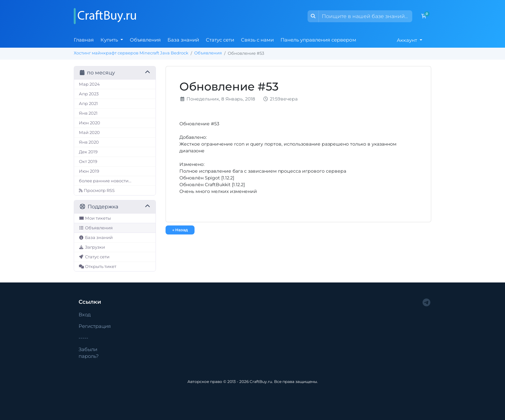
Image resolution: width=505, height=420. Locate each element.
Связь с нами (257, 40)
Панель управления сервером (318, 40)
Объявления (145, 40)
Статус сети (220, 40)
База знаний (183, 40)
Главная (84, 40)
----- (83, 338)
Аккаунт (408, 40)
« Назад (180, 230)
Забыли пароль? (89, 353)
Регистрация (95, 326)
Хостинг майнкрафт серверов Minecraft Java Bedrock (131, 53)
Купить (110, 40)
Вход (85, 315)
